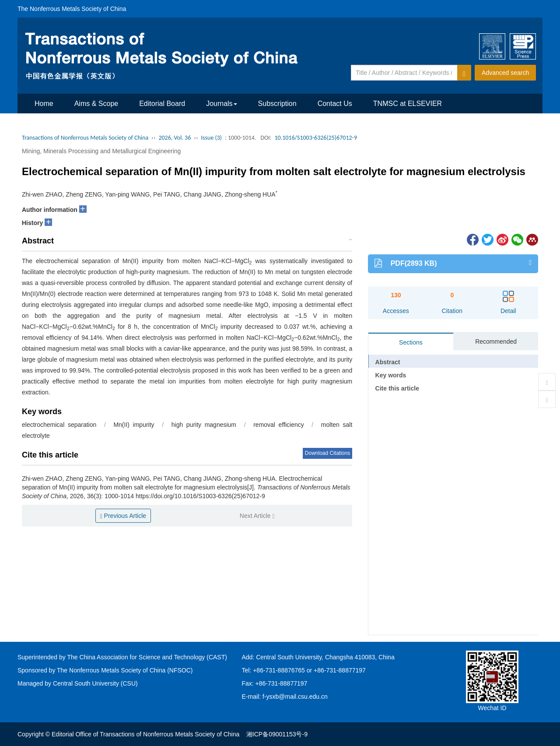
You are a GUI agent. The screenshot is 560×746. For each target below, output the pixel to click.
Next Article (257, 516)
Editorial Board (162, 104)
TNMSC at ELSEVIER (408, 104)
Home (44, 104)
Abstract (388, 362)
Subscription (277, 104)
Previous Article (123, 516)
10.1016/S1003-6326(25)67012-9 (316, 138)
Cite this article (397, 388)
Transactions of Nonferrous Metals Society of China (85, 138)
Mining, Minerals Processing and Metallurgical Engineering (101, 151)
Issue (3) (212, 138)
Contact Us (335, 104)
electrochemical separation (59, 425)
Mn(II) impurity (134, 425)
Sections (411, 342)
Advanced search (505, 73)
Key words (391, 375)
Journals (221, 104)
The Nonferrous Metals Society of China (72, 9)
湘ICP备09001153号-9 (277, 734)
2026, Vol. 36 (175, 138)
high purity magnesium (204, 425)
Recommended (496, 341)
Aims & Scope (96, 104)
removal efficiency (279, 425)
